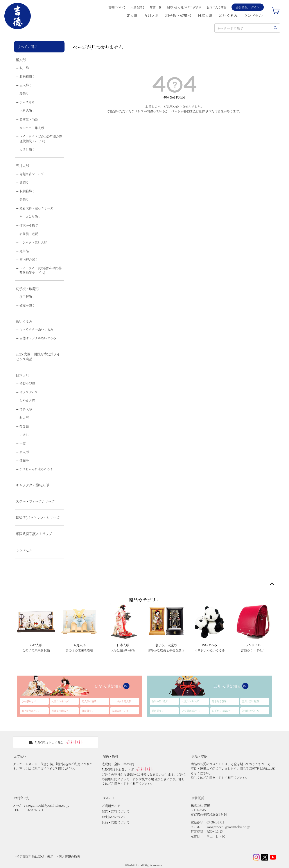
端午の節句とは (160, 701)
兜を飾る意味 (219, 701)
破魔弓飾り (27, 305)
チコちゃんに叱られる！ (36, 469)
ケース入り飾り (30, 217)
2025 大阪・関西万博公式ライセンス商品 (38, 356)
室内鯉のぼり (29, 259)
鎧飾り (24, 199)
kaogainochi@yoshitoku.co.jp (48, 805)
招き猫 (24, 426)
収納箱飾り (27, 76)
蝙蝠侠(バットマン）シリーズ (38, 517)
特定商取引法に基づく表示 (35, 856)
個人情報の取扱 (69, 856)
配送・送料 (110, 756)
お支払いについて (114, 817)
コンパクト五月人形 (33, 242)
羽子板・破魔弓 (178, 15)
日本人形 (205, 15)
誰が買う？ (88, 711)
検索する (275, 28)
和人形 (24, 418)
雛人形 (132, 15)
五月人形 (151, 15)
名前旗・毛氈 (29, 119)
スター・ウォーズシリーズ (35, 501)
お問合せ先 (22, 798)
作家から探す (29, 225)
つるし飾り (27, 149)
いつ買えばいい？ (191, 711)
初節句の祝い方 (250, 711)
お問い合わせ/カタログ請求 (184, 7)
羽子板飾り (27, 297)
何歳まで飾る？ (60, 711)
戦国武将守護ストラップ (34, 534)
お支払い (20, 756)
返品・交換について (116, 822)
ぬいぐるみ (228, 15)
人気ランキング (60, 701)
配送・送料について (116, 811)
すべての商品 (27, 47)
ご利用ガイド (40, 768)
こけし (24, 435)
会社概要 (198, 798)
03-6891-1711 (34, 810)
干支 (23, 443)
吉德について (117, 7)
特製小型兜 (27, 383)
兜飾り (24, 182)
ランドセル (253, 15)
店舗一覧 (156, 7)
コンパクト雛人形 (32, 128)
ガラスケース (29, 392)
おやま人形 (27, 400)
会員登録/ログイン (248, 7)
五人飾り (26, 85)
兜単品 (24, 251)
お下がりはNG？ (31, 711)
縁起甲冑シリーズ (32, 174)
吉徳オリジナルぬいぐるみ (38, 338)
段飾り (24, 93)
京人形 (24, 452)
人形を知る (138, 7)
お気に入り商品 (216, 7)
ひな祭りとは (29, 701)
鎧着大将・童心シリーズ (36, 208)
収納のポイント (120, 711)
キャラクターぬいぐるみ (36, 329)
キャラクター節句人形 (32, 485)
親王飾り (26, 68)
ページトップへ (272, 584)
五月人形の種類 (250, 701)
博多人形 (26, 409)
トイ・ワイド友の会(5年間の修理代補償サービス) (41, 139)
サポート (109, 798)
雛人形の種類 (89, 701)
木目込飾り (27, 111)
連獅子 (24, 460)
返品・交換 (199, 756)
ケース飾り (27, 102)
